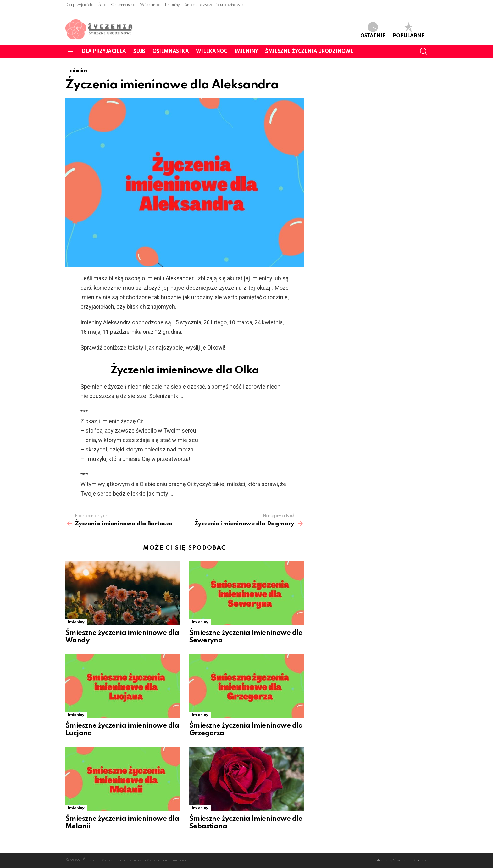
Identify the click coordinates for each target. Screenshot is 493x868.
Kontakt (420, 860)
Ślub (102, 5)
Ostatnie (373, 30)
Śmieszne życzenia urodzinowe (214, 5)
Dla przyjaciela (80, 5)
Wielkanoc (150, 5)
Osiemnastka (123, 5)
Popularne (409, 30)
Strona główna (390, 860)
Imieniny (172, 5)
